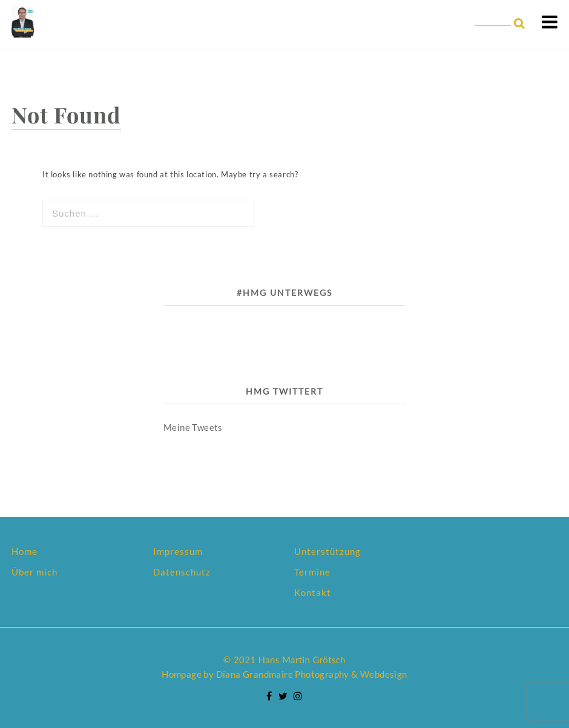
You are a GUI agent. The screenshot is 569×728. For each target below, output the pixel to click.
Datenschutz (182, 572)
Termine (312, 572)
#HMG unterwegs (284, 293)
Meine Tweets (193, 427)
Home (25, 551)
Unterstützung (327, 551)
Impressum (178, 551)
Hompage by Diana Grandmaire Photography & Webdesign (284, 674)
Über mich (35, 572)
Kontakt (313, 592)
